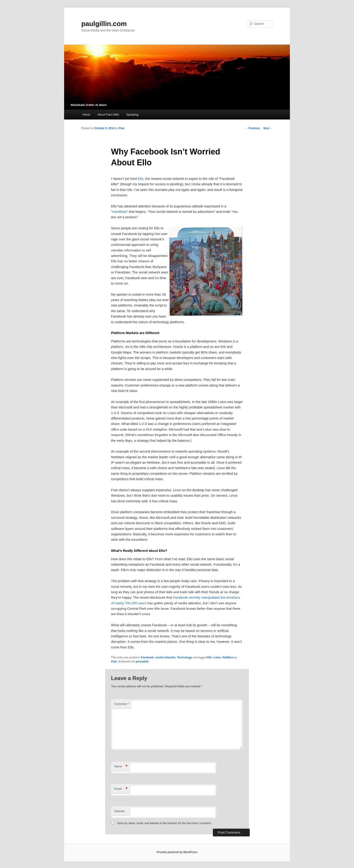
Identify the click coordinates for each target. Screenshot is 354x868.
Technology (184, 657)
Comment (122, 704)
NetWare (228, 657)
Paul (122, 128)
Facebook (147, 657)
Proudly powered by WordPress (177, 852)
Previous (253, 128)
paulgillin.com (104, 24)
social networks (165, 657)
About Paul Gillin (108, 115)
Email (121, 789)
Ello (141, 179)
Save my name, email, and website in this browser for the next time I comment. (164, 823)
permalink (142, 662)
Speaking (132, 115)
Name (121, 767)
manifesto (120, 212)
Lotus (217, 657)
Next (268, 128)
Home (86, 115)
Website (120, 811)
